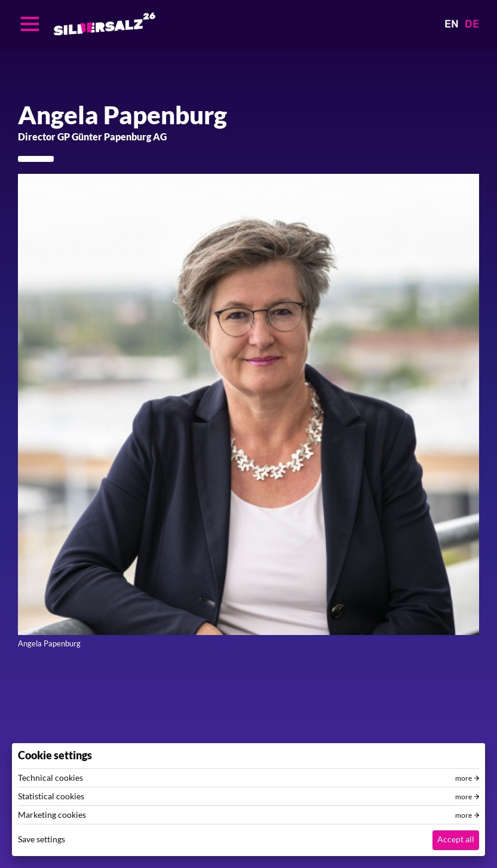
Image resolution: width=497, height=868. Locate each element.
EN (452, 24)
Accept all (456, 839)
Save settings (42, 839)
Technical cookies (50, 778)
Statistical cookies (51, 796)
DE (472, 24)
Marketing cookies (52, 815)
